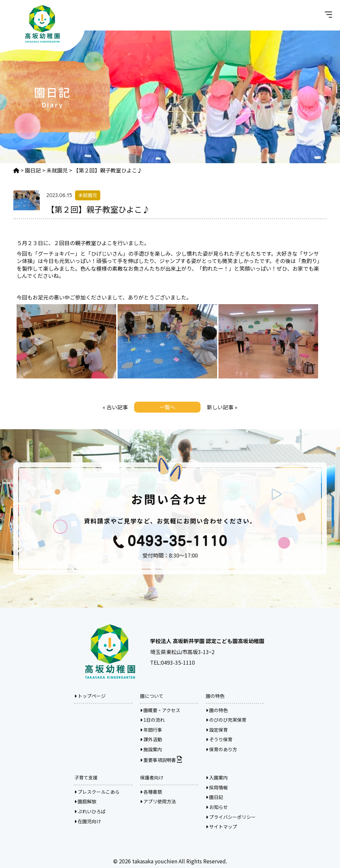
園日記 (214, 797)
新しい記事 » (222, 407)
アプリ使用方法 (158, 801)
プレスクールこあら (97, 792)
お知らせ (217, 807)
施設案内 (151, 749)
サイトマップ (221, 827)
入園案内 (217, 777)
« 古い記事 (115, 407)
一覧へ (167, 407)
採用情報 (217, 787)
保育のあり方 (221, 749)
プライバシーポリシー (231, 817)
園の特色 (217, 710)
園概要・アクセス (160, 710)
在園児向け (88, 821)
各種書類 (151, 792)
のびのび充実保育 (226, 720)
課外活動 (151, 739)
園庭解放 (85, 801)
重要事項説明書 (161, 760)
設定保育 (217, 730)
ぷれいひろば (90, 811)
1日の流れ (152, 720)
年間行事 (151, 730)
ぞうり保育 (219, 739)
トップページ (90, 696)
